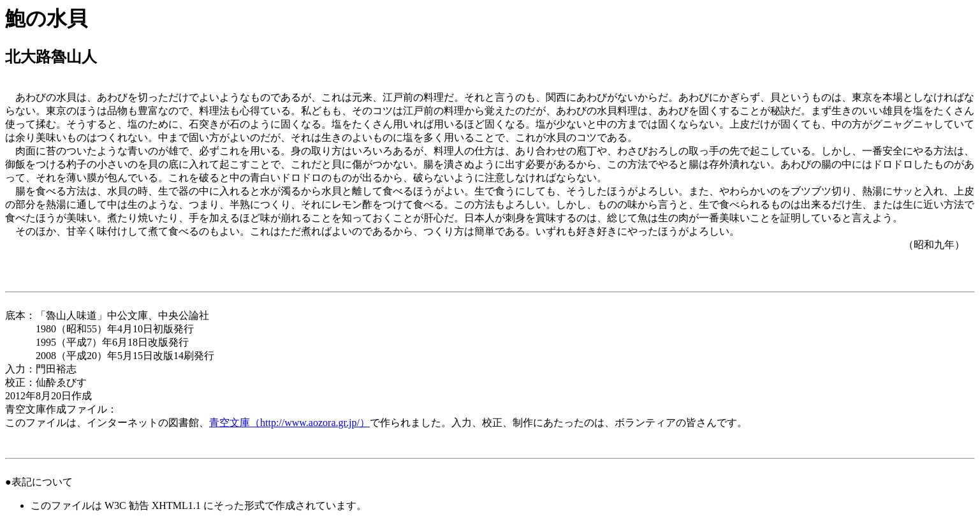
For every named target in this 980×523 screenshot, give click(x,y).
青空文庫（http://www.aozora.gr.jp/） (289, 423)
